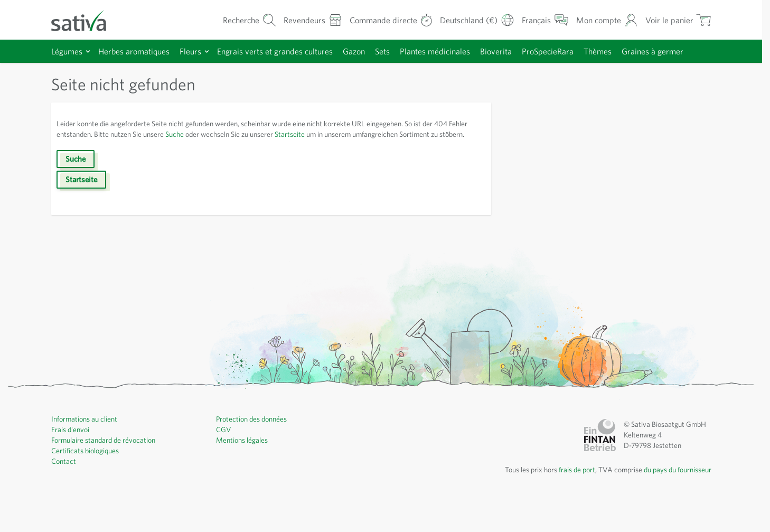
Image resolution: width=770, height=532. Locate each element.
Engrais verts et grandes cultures (289, 51)
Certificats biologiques (87, 484)
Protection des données (255, 453)
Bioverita (524, 51)
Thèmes (633, 51)
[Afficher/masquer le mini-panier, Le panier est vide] (677, 20)
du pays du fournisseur (674, 503)
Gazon (373, 51)
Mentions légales (244, 474)
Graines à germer (88, 74)
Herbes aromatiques (139, 51)
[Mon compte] (605, 20)
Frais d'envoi (72, 463)
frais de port (565, 503)
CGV (224, 463)
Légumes (69, 51)
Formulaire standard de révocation (107, 474)
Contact (64, 495)
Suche (209, 157)
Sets (404, 51)
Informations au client (86, 453)
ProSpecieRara (579, 51)
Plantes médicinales (460, 51)
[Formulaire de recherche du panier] (231, 20)
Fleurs (199, 51)
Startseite (337, 157)
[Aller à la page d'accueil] (86, 20)
